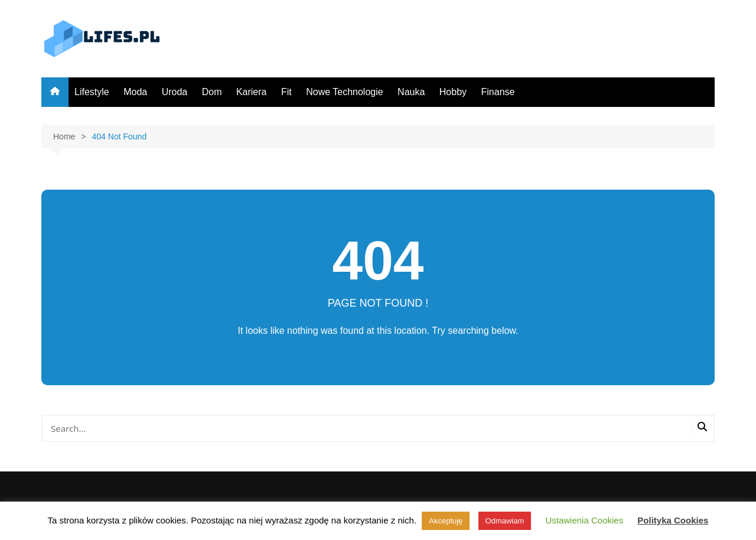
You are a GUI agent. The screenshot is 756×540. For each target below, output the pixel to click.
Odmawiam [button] (505, 521)
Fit (286, 92)
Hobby (453, 92)
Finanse (498, 92)
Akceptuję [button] (446, 521)
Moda (135, 92)
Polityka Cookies (673, 520)
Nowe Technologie (344, 92)
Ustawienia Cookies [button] (584, 520)
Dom (212, 92)
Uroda (175, 92)
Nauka (411, 92)
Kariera (252, 92)
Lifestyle (92, 92)
